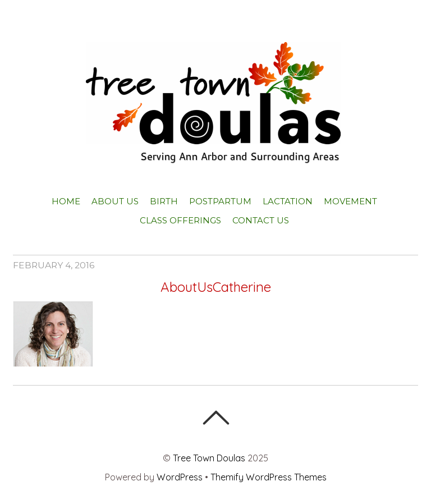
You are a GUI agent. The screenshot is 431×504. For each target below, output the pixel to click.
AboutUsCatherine (216, 287)
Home (66, 201)
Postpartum (220, 201)
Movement (350, 201)
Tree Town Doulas (209, 458)
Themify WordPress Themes (269, 477)
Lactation (288, 201)
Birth (164, 201)
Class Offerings (180, 220)
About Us (115, 201)
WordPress (180, 477)
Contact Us (261, 220)
